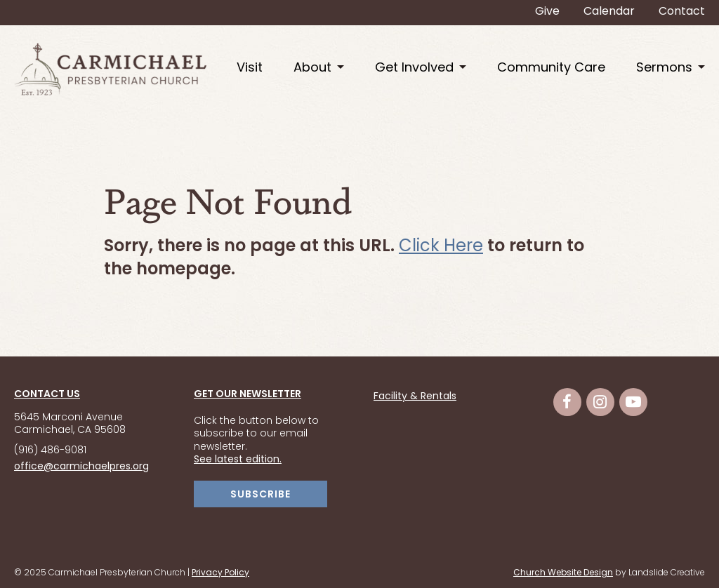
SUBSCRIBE (260, 495)
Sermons (664, 68)
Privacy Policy (220, 573)
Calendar (609, 12)
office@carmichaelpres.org (81, 467)
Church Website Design (563, 573)
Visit (250, 68)
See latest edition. (238, 460)
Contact (682, 12)
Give (547, 12)
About (312, 68)
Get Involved (414, 68)
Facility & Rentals (415, 397)
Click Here (441, 247)
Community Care (551, 68)
